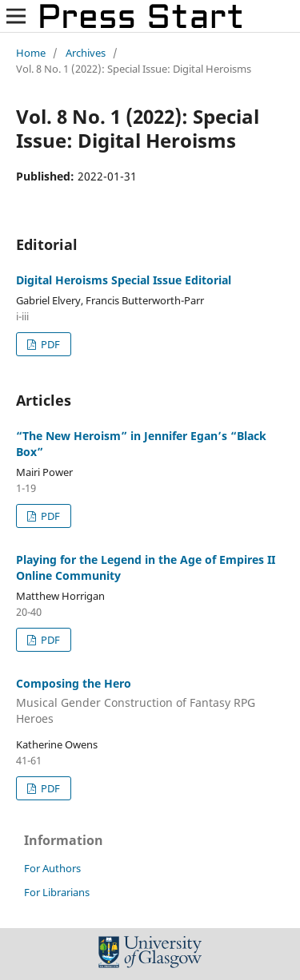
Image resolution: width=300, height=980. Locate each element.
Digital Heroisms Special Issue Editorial (124, 280)
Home (31, 53)
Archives (86, 53)
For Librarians (57, 892)
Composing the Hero (150, 701)
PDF (49, 344)
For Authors (52, 868)
